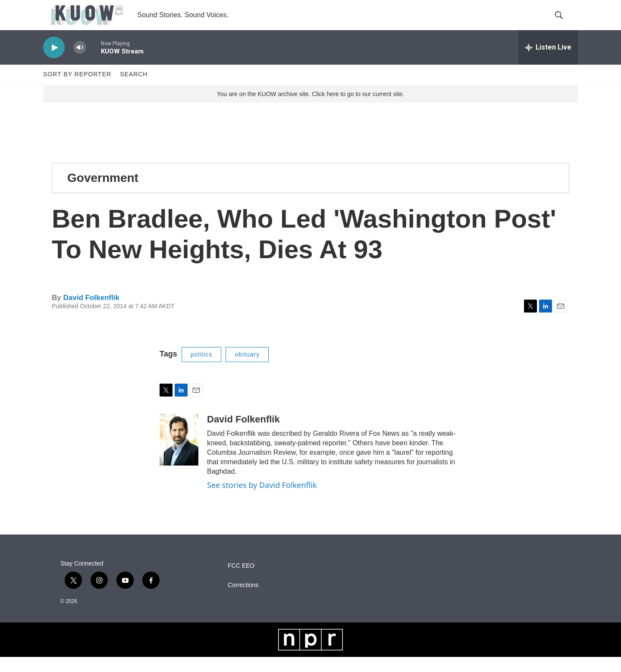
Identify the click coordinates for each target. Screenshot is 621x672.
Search (134, 90)
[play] (54, 63)
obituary (247, 369)
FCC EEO (241, 581)
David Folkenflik (91, 313)
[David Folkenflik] (179, 455)
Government (103, 193)
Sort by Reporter (77, 90)
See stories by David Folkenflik (262, 500)
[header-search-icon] (564, 23)
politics (202, 369)
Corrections (243, 600)
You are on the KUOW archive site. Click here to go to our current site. (310, 109)
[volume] (80, 63)
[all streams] (548, 63)
